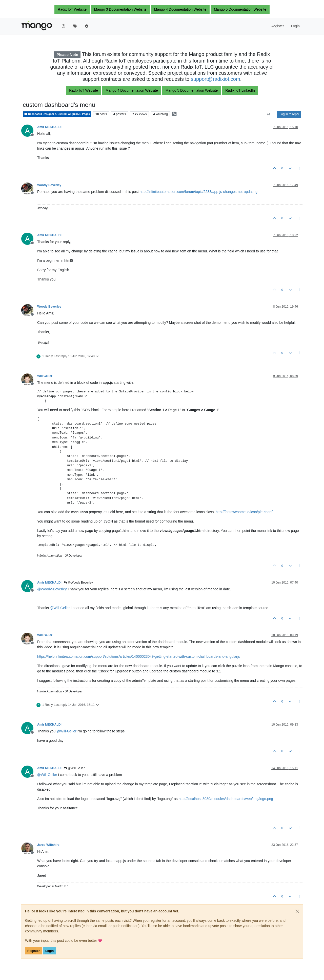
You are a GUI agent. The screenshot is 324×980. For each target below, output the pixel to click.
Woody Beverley (49, 185)
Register (34, 951)
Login (49, 951)
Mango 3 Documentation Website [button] (120, 9)
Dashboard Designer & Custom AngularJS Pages (57, 114)
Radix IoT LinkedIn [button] (240, 90)
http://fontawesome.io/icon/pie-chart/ (244, 512)
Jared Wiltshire (48, 845)
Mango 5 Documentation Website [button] (240, 9)
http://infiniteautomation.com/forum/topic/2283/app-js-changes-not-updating (199, 192)
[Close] (297, 911)
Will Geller (45, 376)
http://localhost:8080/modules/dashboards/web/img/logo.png (226, 799)
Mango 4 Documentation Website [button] (180, 9)
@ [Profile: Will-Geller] (60, 608)
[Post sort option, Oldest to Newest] (269, 114)
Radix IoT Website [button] (72, 9)
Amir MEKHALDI (49, 127)
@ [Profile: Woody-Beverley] (52, 589)
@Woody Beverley (78, 583)
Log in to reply (289, 114)
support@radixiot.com (216, 79)
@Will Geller (74, 768)
